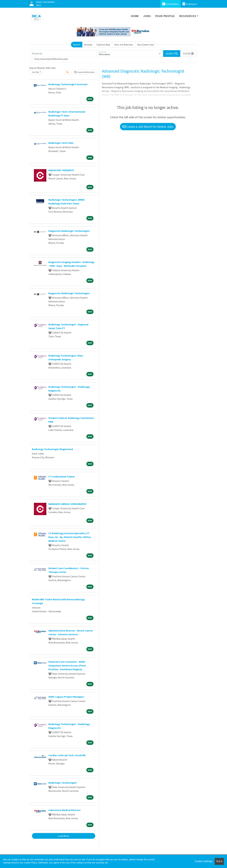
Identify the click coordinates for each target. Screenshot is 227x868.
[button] (188, 54)
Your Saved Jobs (146, 45)
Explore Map (103, 45)
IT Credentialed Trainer (62, 477)
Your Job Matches (124, 45)
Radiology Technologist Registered (52, 449)
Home (135, 16)
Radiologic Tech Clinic (61, 143)
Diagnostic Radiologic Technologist (69, 231)
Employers (190, 4)
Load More (64, 836)
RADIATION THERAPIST (61, 170)
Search (77, 45)
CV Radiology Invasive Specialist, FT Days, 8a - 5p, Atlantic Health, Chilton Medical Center (70, 537)
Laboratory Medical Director (64, 810)
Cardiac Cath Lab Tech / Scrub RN (67, 755)
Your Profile (165, 16)
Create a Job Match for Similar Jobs (148, 127)
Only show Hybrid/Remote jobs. (51, 59)
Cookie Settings (204, 861)
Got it (219, 861)
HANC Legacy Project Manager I (66, 697)
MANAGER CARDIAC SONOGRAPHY (67, 504)
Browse (88, 45)
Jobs (147, 16)
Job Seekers (170, 4)
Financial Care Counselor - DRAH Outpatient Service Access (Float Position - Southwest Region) (67, 665)
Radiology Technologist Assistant (68, 84)
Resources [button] (188, 16)
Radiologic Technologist (63, 783)
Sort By (35, 72)
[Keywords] (64, 54)
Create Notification (84, 72)
